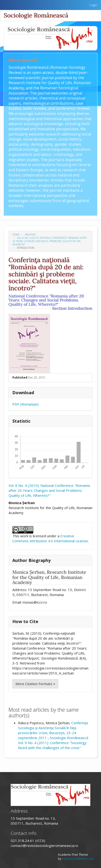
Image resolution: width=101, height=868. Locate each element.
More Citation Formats (35, 684)
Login (93, 5)
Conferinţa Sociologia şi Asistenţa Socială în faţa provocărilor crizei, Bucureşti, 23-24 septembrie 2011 (53, 730)
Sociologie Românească (36, 15)
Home (16, 235)
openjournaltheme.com (78, 859)
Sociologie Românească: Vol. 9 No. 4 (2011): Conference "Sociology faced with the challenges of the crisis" (53, 743)
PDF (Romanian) (25, 404)
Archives (30, 235)
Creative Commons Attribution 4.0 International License (50, 538)
